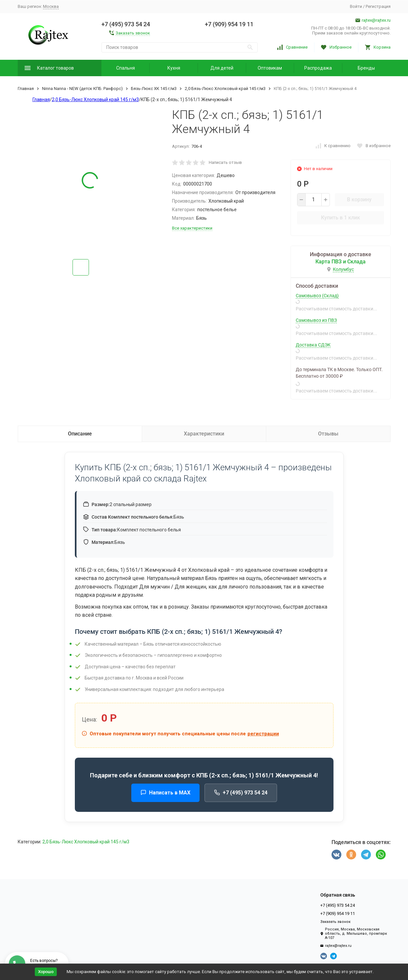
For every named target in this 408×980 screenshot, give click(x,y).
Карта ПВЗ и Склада (341, 262)
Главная (26, 89)
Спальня (126, 68)
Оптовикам (270, 68)
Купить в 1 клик (341, 218)
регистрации (263, 734)
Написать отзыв (225, 162)
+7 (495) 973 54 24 (241, 793)
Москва (51, 6)
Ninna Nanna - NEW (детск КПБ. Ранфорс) (82, 89)
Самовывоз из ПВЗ (316, 320)
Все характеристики (192, 228)
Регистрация (378, 6)
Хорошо (46, 972)
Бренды (366, 68)
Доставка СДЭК (313, 345)
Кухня (174, 68)
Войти (356, 6)
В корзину (359, 200)
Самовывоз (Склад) (317, 296)
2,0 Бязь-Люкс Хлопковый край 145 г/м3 (225, 89)
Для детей (222, 68)
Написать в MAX (165, 793)
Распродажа (318, 68)
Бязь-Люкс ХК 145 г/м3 (154, 89)
